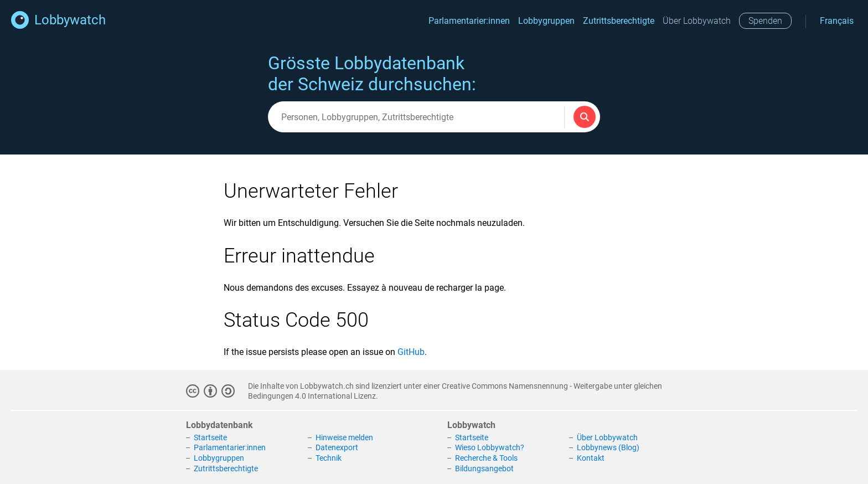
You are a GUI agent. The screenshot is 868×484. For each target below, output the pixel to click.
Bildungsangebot (484, 468)
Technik (329, 458)
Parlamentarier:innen (469, 21)
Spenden (765, 21)
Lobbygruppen (546, 21)
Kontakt (591, 458)
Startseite (210, 437)
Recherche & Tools (486, 458)
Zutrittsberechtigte (619, 21)
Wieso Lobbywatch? (490, 447)
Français (837, 21)
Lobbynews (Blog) (608, 447)
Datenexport (337, 447)
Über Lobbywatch (697, 21)
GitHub (411, 352)
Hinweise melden (344, 437)
